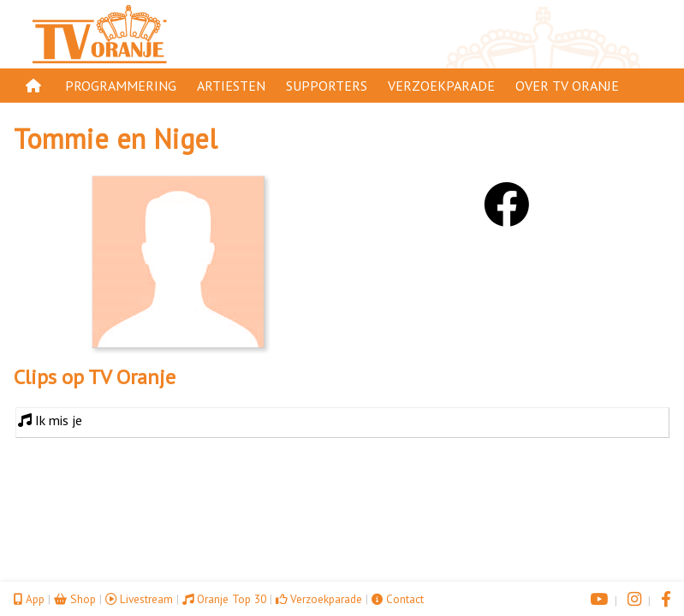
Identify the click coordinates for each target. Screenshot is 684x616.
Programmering (121, 86)
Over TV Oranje (567, 86)
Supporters (327, 86)
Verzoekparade (441, 86)
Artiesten (231, 86)
